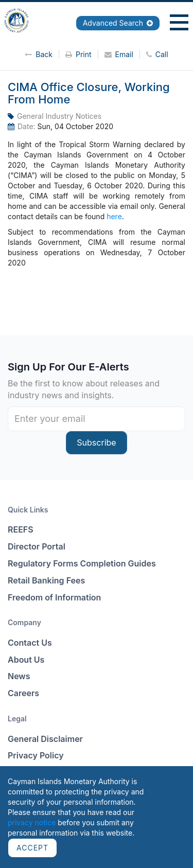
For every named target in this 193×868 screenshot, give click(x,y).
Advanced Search (118, 23)
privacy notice (32, 822)
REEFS (21, 529)
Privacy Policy (36, 755)
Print (78, 54)
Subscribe (96, 442)
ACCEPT (32, 848)
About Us (26, 660)
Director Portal (37, 546)
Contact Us (30, 643)
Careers (23, 693)
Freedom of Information (54, 597)
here (114, 216)
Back (39, 54)
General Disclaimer (45, 739)
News (19, 676)
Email (119, 54)
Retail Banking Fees (46, 580)
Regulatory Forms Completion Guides (82, 563)
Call (157, 54)
